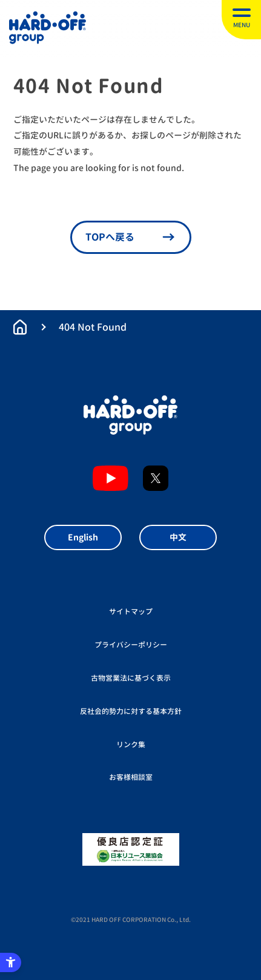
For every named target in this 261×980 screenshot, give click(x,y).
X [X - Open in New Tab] (156, 478)
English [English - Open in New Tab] (83, 537)
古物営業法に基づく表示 (131, 678)
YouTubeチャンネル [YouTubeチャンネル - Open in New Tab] (111, 478)
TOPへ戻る (110, 237)
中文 (178, 537)
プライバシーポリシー (131, 645)
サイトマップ (131, 612)
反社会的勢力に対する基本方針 (131, 711)
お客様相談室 (131, 777)
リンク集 (131, 745)
